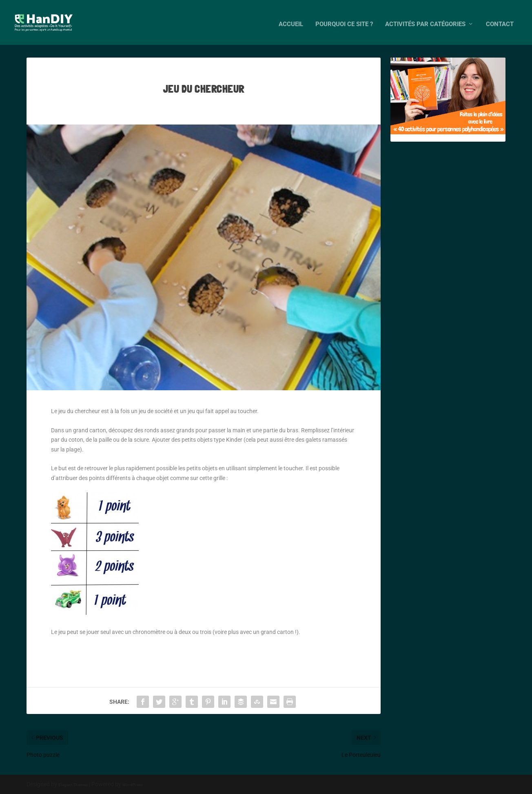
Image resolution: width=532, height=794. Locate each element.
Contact (500, 21)
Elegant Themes (73, 784)
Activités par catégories (425, 21)
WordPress (133, 784)
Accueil (291, 21)
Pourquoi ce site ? (344, 21)
